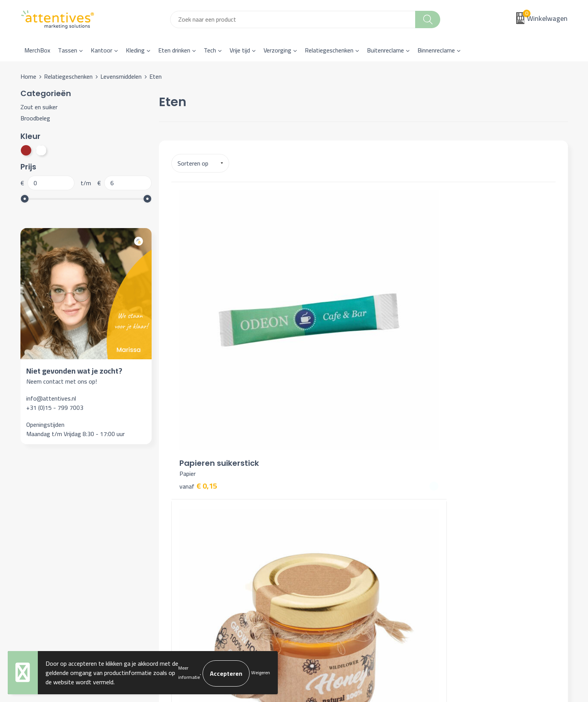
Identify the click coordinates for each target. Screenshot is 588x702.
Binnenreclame (436, 50)
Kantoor (101, 50)
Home (28, 76)
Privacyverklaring (461, 525)
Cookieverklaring (460, 514)
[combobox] (293, 19)
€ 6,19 (455, 358)
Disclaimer (453, 537)
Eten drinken (174, 50)
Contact (314, 502)
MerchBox (37, 50)
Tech (210, 50)
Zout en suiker (39, 107)
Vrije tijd (240, 50)
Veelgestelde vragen (194, 525)
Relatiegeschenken (329, 50)
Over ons (179, 502)
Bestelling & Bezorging (334, 514)
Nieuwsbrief (183, 514)
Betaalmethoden (325, 525)
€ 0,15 (198, 337)
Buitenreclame (385, 50)
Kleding (135, 50)
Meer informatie (189, 672)
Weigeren (261, 672)
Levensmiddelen (121, 76)
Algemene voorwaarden (470, 502)
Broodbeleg (35, 118)
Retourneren (320, 537)
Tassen (68, 50)
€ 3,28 (326, 358)
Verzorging (277, 50)
